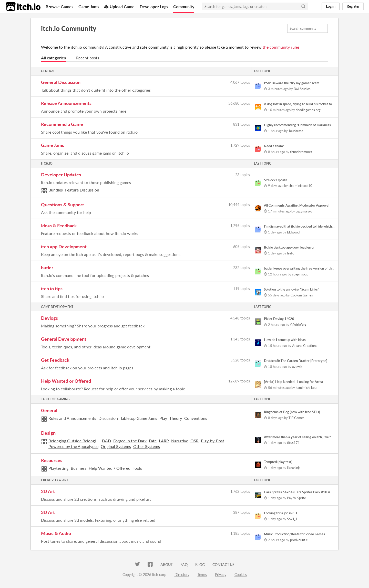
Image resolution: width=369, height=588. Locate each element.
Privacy (221, 575)
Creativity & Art (55, 480)
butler (47, 268)
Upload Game (119, 7)
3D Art (48, 512)
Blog (200, 565)
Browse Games (59, 7)
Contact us (223, 565)
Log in (331, 6)
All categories (53, 58)
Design (48, 433)
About (167, 565)
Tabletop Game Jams (139, 418)
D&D (106, 441)
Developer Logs (154, 7)
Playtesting (58, 468)
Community (184, 7)
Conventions (196, 418)
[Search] (303, 6)
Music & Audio (56, 533)
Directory (182, 575)
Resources (52, 460)
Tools (137, 468)
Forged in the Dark (130, 441)
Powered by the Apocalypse (73, 446)
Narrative (180, 441)
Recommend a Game (62, 124)
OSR (194, 441)
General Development (64, 339)
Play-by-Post (213, 441)
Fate (153, 441)
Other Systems (147, 446)
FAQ (184, 565)
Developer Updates (61, 175)
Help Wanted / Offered (110, 468)
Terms (202, 575)
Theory (176, 418)
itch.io (47, 163)
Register (353, 6)
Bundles (56, 190)
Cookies (241, 575)
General (48, 71)
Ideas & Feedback (59, 226)
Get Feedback (55, 360)
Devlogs (49, 318)
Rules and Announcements (72, 418)
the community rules (281, 47)
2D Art (48, 491)
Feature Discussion (82, 190)
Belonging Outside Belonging (74, 441)
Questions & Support (63, 205)
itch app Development (64, 247)
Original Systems (116, 446)
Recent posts (88, 58)
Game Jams (89, 7)
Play (163, 418)
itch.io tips (52, 288)
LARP (164, 441)
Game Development (57, 307)
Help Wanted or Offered (66, 381)
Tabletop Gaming (55, 399)
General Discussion (61, 82)
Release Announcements (66, 103)
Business (79, 468)
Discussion (108, 418)
